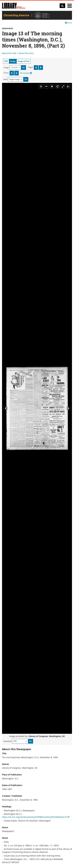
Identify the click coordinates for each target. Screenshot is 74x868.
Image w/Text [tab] (24, 61)
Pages (31, 67)
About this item (26, 53)
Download (8, 741)
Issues (6, 73)
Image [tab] (13, 61)
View (5, 79)
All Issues (26, 73)
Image (6, 67)
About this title (9, 53)
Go (24, 67)
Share (69, 23)
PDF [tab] (6, 61)
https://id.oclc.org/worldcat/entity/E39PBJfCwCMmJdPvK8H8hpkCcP (36, 817)
